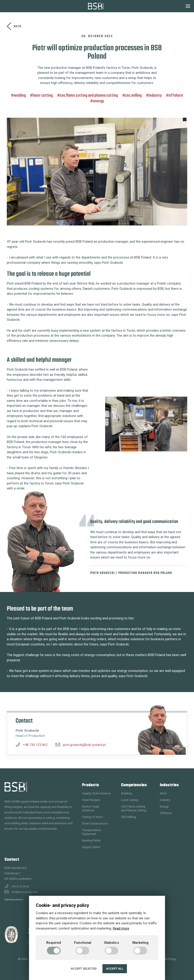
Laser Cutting (43, 96)
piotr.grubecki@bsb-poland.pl (84, 745)
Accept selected (84, 969)
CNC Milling (133, 96)
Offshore (176, 96)
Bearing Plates (91, 840)
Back (14, 26)
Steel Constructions (95, 823)
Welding (20, 96)
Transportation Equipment (92, 832)
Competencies (134, 785)
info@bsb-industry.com (24, 892)
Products (91, 785)
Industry (155, 96)
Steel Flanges (91, 800)
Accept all (115, 969)
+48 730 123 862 (35, 745)
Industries (169, 785)
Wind (163, 793)
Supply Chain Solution (96, 793)
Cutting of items (92, 817)
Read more (121, 928)
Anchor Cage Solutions (91, 808)
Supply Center (91, 847)
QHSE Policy (168, 959)
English (12, 6)
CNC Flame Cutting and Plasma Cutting (89, 96)
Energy (98, 101)
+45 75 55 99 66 (20, 887)
